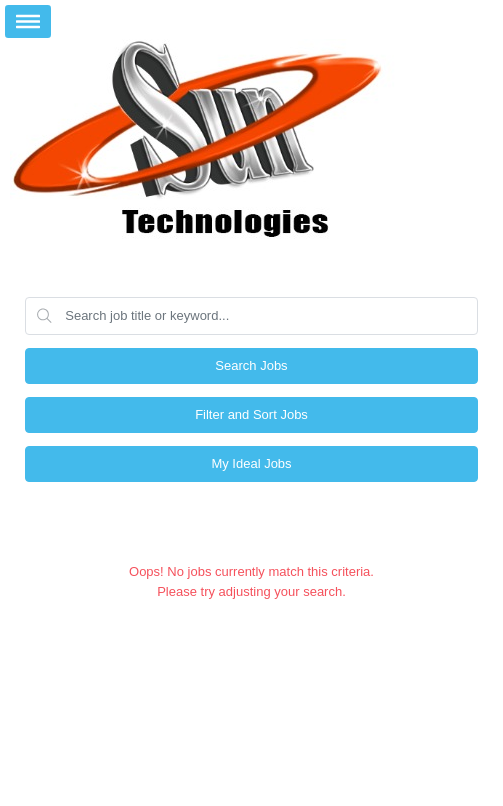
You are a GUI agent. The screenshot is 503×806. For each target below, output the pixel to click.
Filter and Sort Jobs (251, 414)
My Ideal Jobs (251, 463)
